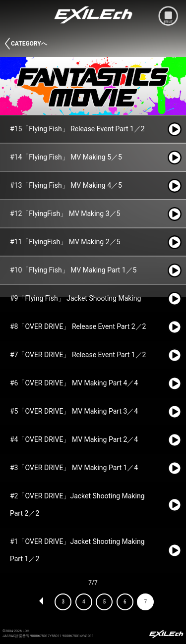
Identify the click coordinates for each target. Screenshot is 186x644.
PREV (42, 602)
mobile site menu (168, 16)
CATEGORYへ (29, 44)
